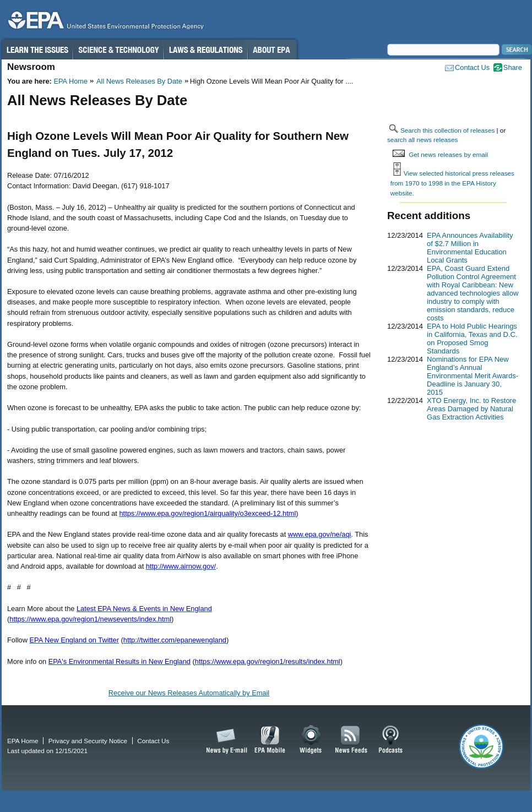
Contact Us (472, 67)
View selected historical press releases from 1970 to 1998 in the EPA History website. (452, 183)
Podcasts (390, 740)
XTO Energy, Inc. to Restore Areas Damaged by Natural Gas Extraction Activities (471, 409)
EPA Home (70, 81)
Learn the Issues (37, 50)
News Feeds (351, 740)
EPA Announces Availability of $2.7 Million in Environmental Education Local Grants (470, 248)
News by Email (225, 740)
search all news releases (422, 140)
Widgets (311, 740)
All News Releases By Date (139, 81)
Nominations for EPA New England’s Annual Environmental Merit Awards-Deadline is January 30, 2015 (473, 376)
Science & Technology (118, 50)
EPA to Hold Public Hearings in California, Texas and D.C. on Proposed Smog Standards (472, 339)
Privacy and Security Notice (88, 741)
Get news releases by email (448, 154)
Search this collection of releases (447, 130)
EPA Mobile (270, 740)
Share (513, 67)
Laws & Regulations (206, 50)
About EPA (272, 50)
